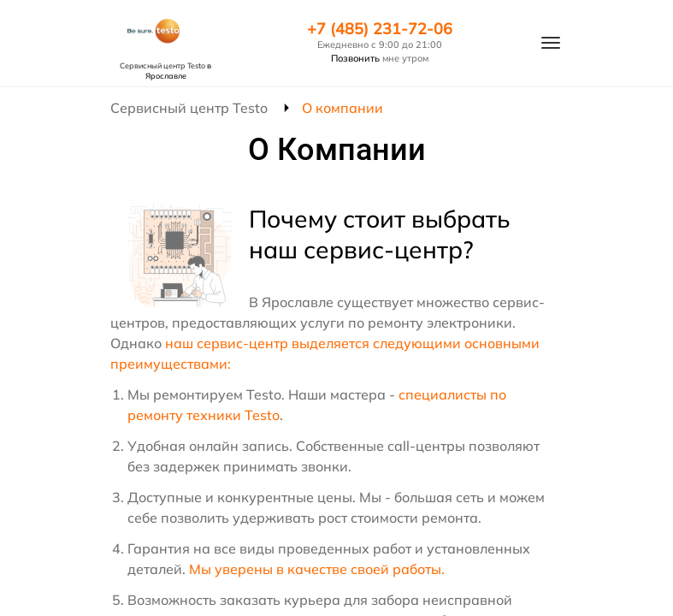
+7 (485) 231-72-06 (380, 29)
